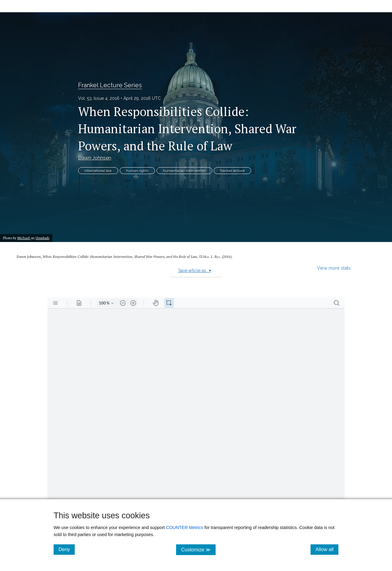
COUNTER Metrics (185, 528)
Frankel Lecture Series (110, 85)
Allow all (327, 549)
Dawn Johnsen (95, 158)
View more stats (334, 268)
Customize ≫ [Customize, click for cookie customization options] (198, 549)
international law (98, 171)
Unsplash (42, 238)
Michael (24, 238)
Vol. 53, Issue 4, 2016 (99, 98)
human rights (137, 171)
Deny (67, 549)
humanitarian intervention (184, 171)
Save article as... (195, 270)
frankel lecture (232, 171)
